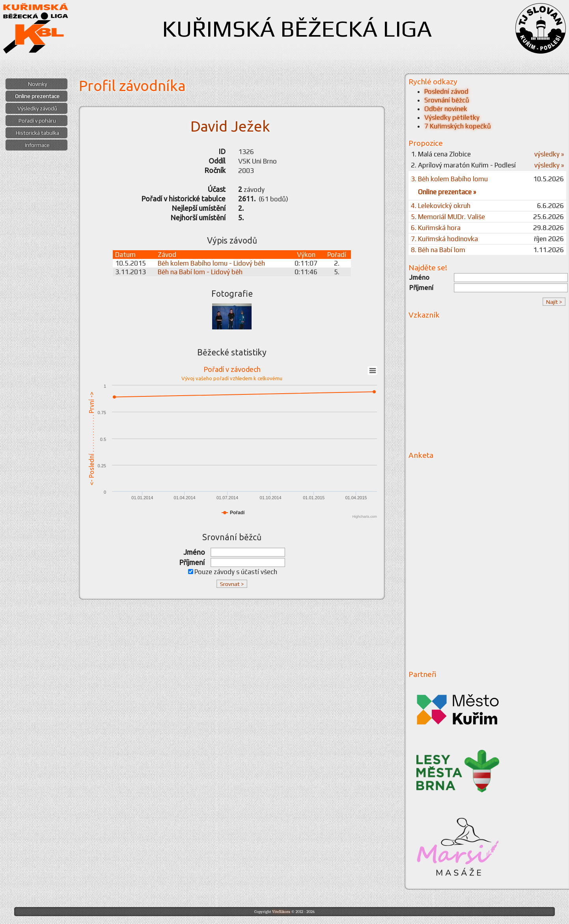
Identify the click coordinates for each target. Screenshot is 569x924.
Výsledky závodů (37, 108)
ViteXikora (281, 912)
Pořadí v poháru (37, 121)
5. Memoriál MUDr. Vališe (448, 217)
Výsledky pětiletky (452, 117)
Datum (125, 255)
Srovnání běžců (447, 100)
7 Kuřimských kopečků (458, 126)
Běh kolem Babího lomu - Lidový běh (211, 263)
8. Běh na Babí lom (438, 250)
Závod (167, 255)
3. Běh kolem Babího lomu (449, 179)
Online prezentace (37, 96)
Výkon (306, 255)
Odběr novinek (446, 109)
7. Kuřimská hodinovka (444, 239)
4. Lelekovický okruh (441, 206)
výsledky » (549, 154)
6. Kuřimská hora (436, 228)
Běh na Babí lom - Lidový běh (200, 272)
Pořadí (337, 255)
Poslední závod (446, 91)
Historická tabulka (37, 133)
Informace (37, 145)
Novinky (37, 84)
